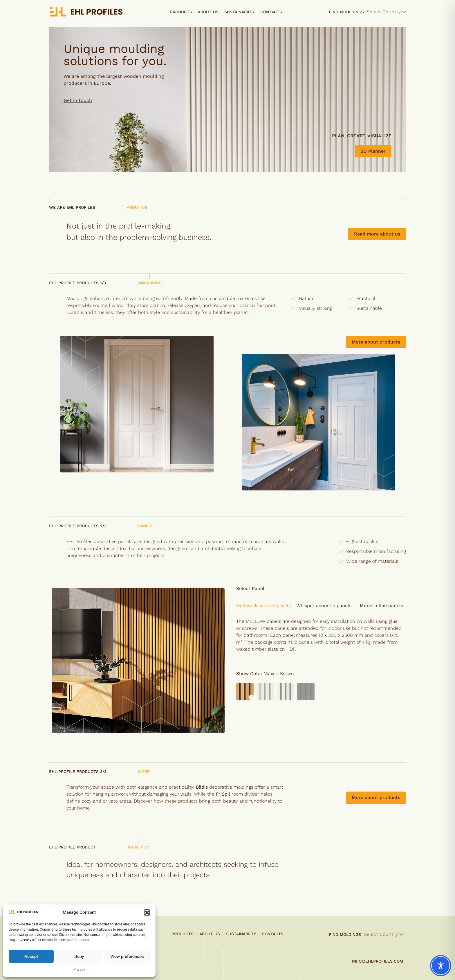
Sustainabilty (239, 12)
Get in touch (78, 100)
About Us (208, 12)
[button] (147, 912)
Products (181, 12)
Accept (31, 956)
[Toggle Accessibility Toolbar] (441, 966)
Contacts (271, 12)
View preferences (127, 956)
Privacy (79, 970)
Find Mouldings (367, 12)
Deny (79, 956)
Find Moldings (366, 934)
